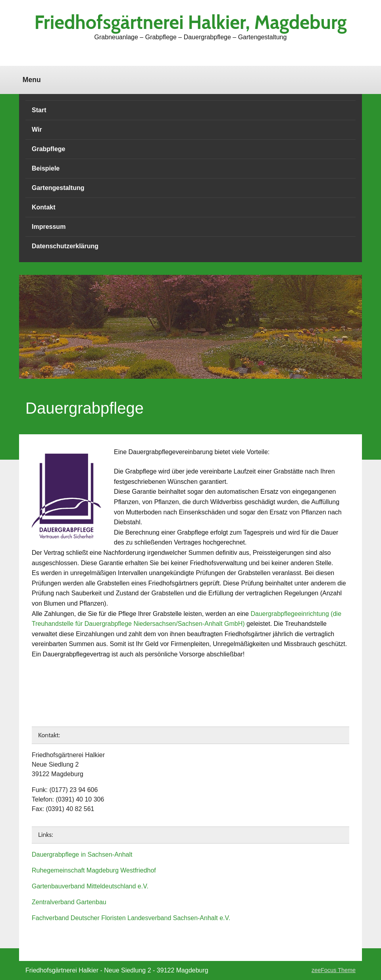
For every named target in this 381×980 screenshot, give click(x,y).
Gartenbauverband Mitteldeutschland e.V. (90, 886)
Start (39, 110)
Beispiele (46, 168)
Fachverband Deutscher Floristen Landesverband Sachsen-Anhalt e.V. (131, 918)
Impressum (49, 227)
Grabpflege (48, 149)
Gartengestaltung (58, 188)
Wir (37, 129)
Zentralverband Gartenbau (69, 902)
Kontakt (44, 207)
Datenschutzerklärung (65, 246)
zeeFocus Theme (334, 970)
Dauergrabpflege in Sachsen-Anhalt (82, 854)
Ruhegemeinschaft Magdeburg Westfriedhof (94, 870)
